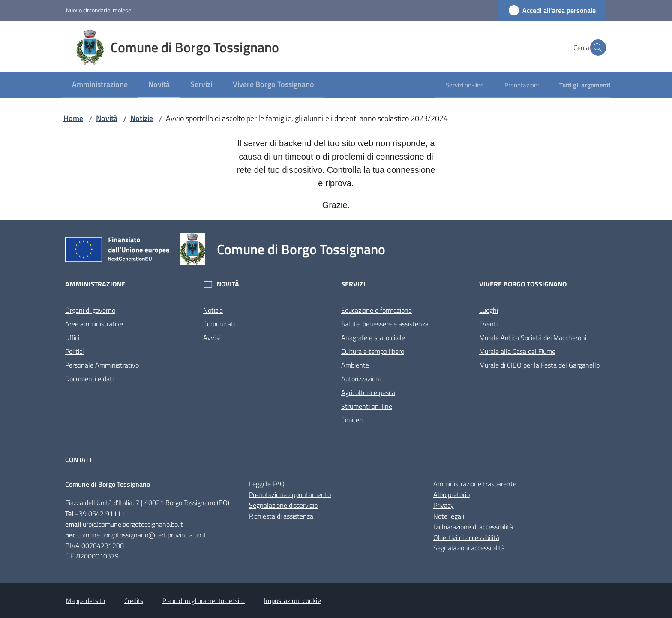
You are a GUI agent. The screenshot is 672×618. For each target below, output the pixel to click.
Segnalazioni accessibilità (469, 548)
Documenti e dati (89, 379)
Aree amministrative (94, 324)
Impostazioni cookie (292, 600)
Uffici (72, 338)
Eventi (488, 324)
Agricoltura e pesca (368, 392)
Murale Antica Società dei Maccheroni (533, 338)
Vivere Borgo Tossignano (523, 284)
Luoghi (489, 310)
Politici (74, 351)
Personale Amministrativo (102, 365)
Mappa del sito (85, 601)
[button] (596, 48)
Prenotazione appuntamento (290, 494)
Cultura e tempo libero (373, 351)
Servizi (353, 284)
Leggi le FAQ (267, 484)
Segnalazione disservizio (283, 505)
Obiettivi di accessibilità (466, 537)
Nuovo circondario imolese (99, 10)
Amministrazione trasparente (475, 484)
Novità (107, 118)
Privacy (444, 505)
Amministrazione (95, 284)
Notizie (142, 118)
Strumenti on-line (367, 406)
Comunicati (219, 324)
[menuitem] (100, 85)
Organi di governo (90, 310)
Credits (134, 601)
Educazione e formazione (376, 310)
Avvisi (211, 338)
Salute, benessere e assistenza (385, 324)
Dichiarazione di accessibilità (473, 527)
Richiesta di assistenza (281, 516)
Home (73, 118)
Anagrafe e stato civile (373, 338)
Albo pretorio (451, 494)
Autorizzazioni (361, 379)
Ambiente (355, 365)
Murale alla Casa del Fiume (517, 351)
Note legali (449, 516)
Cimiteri (352, 420)
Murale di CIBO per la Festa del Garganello (539, 365)
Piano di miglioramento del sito (204, 601)
